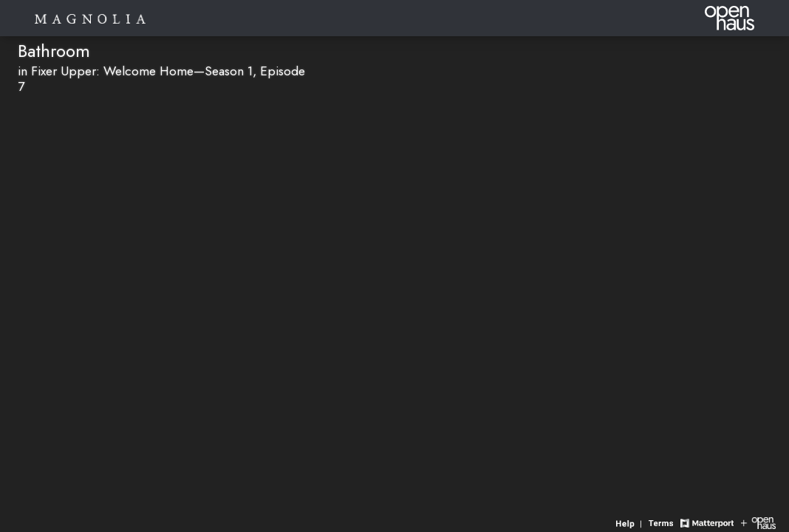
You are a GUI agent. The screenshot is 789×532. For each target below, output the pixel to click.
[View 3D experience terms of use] (663, 522)
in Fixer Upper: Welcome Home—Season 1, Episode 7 (161, 79)
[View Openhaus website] (758, 522)
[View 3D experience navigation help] (631, 522)
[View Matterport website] (707, 522)
